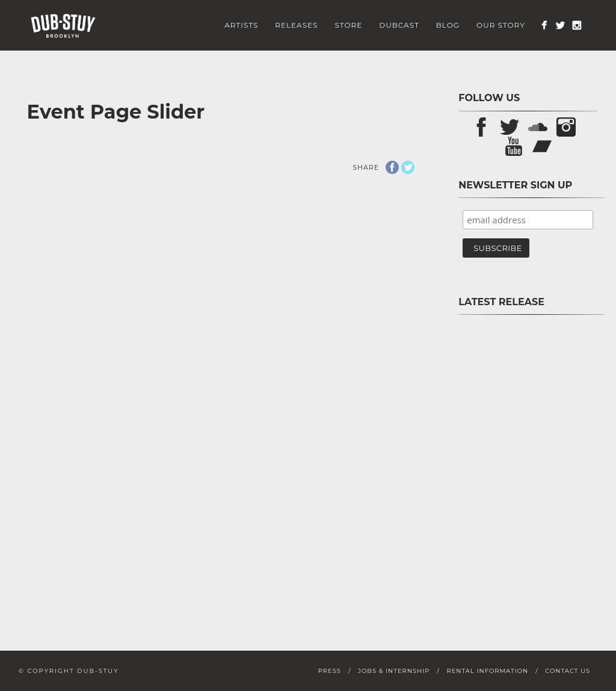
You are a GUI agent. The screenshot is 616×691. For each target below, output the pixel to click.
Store (348, 25)
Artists (241, 25)
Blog (448, 25)
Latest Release (501, 302)
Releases (296, 25)
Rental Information (487, 671)
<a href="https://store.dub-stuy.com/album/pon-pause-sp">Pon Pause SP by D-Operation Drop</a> (528, 462)
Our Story (501, 25)
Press (330, 671)
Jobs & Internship (394, 671)
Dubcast (399, 25)
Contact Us (568, 671)
